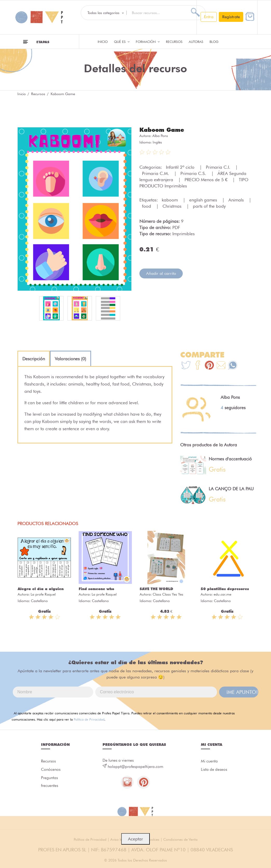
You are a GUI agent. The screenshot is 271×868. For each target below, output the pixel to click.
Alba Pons (160, 136)
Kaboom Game (162, 130)
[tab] (34, 359)
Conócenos (51, 769)
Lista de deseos (214, 769)
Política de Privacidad (89, 719)
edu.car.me (222, 594)
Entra (209, 17)
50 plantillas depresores (225, 589)
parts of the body (209, 206)
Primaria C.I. (219, 167)
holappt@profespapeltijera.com (135, 767)
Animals (237, 200)
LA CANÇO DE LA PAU (231, 489)
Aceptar (135, 839)
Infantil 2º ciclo (181, 167)
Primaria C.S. (194, 173)
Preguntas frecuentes (50, 782)
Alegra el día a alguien (41, 589)
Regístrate (231, 17)
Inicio (103, 42)
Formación (148, 42)
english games (204, 200)
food (147, 206)
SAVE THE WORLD (156, 589)
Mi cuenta (209, 761)
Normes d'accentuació (230, 459)
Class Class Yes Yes (168, 594)
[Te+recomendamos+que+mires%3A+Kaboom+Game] (198, 366)
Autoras (196, 42)
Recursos (174, 42)
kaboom (170, 200)
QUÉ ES (122, 42)
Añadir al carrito (161, 273)
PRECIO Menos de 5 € (207, 180)
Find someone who (96, 589)
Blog (214, 42)
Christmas (173, 206)
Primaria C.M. (156, 173)
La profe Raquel (43, 594)
